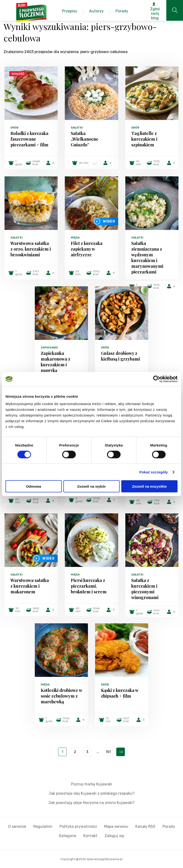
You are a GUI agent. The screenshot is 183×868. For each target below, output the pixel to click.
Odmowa (33, 486)
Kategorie (68, 836)
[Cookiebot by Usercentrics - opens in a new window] (157, 379)
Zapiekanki (49, 347)
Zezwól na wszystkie (149, 486)
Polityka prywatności (78, 826)
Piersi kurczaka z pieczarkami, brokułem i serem (89, 586)
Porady (169, 826)
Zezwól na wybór (91, 486)
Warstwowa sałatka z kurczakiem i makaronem (30, 586)
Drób (14, 128)
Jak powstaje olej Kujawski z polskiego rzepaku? (92, 793)
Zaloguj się (114, 836)
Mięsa (75, 238)
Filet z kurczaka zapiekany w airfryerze (87, 249)
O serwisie (17, 826)
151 (108, 752)
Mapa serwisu (116, 826)
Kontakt (90, 836)
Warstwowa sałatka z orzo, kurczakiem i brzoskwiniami (31, 249)
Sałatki (77, 128)
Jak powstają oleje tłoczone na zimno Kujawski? (91, 803)
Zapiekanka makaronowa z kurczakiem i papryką (56, 362)
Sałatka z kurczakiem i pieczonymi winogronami (145, 589)
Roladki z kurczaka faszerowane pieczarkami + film (29, 139)
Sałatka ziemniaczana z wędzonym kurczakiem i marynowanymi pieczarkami (147, 258)
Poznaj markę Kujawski (91, 784)
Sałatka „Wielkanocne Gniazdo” (85, 139)
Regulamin (43, 826)
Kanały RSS (145, 826)
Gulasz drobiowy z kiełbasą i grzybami (120, 356)
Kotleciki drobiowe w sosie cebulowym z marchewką (61, 696)
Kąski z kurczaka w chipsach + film (120, 693)
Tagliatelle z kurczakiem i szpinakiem (144, 139)
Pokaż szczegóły (154, 472)
